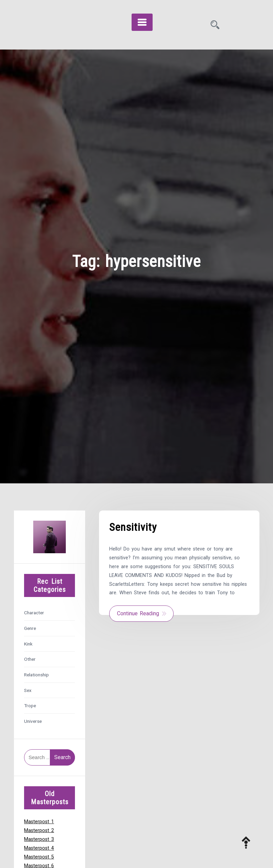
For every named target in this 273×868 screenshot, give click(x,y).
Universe (33, 721)
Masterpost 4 (39, 848)
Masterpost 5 (39, 857)
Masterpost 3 (39, 839)
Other (30, 659)
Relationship (36, 675)
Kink (28, 644)
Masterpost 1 (39, 822)
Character (34, 613)
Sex (28, 690)
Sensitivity (133, 527)
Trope (30, 706)
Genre (30, 628)
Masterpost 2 (39, 831)
